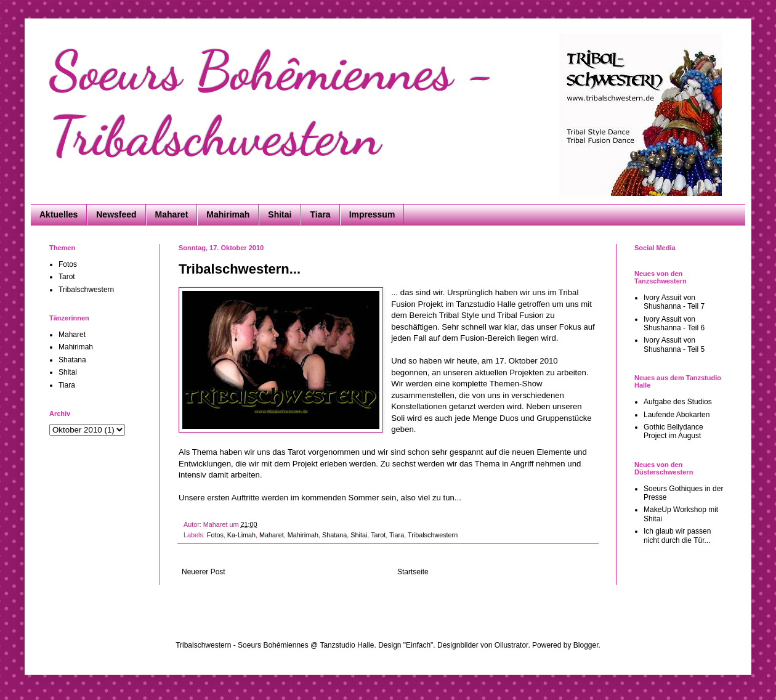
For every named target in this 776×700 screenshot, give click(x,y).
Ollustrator (511, 645)
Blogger (586, 645)
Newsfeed (116, 214)
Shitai (280, 214)
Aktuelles (59, 214)
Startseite (413, 572)
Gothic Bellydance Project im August (673, 431)
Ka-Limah (241, 535)
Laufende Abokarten (677, 415)
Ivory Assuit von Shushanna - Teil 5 (674, 344)
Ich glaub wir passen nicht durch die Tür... (677, 535)
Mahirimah (228, 214)
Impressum (372, 214)
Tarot (378, 535)
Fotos (215, 535)
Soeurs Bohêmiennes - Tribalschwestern (272, 104)
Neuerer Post (204, 572)
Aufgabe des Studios (678, 402)
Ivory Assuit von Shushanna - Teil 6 (674, 324)
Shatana (334, 535)
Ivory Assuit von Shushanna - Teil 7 (674, 302)
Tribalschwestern (433, 535)
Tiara (320, 214)
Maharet (172, 214)
